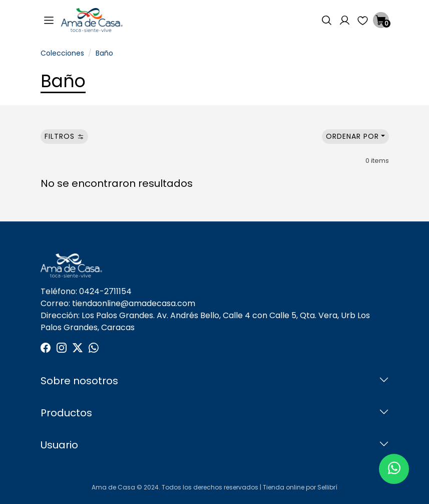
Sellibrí (327, 487)
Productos (66, 413)
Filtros (64, 136)
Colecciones (62, 53)
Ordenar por (352, 136)
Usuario (59, 445)
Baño (104, 53)
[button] (327, 20)
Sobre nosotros (79, 381)
